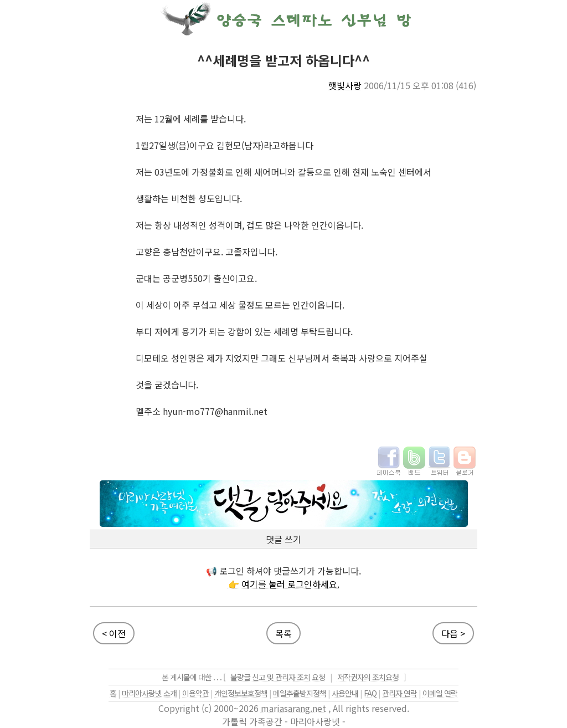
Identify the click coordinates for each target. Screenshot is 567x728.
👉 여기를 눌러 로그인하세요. (284, 584)
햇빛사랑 (345, 85)
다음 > (453, 633)
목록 (283, 633)
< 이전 (114, 633)
